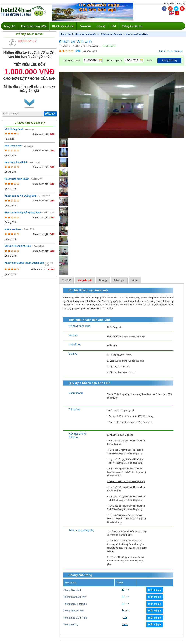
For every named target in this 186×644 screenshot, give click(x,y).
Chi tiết (66, 280)
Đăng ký (181, 4)
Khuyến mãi (85, 280)
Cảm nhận (85, 26)
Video (135, 280)
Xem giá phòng (170, 60)
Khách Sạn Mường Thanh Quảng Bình (24, 263)
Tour (114, 26)
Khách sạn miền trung (111, 34)
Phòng (103, 280)
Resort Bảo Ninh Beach (17, 179)
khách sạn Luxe (13, 229)
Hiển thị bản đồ (109, 46)
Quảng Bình (29, 146)
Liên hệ (101, 26)
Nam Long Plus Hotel (16, 162)
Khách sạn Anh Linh (75, 41)
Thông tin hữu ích (132, 26)
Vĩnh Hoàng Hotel (14, 129)
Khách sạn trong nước (34, 26)
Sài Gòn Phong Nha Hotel (18, 246)
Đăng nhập (170, 4)
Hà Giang (29, 129)
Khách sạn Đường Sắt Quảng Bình (23, 213)
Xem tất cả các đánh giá (170, 51)
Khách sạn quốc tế (63, 26)
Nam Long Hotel (13, 146)
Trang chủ (9, 26)
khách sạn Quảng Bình (137, 34)
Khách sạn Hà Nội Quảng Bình (21, 196)
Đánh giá (119, 280)
